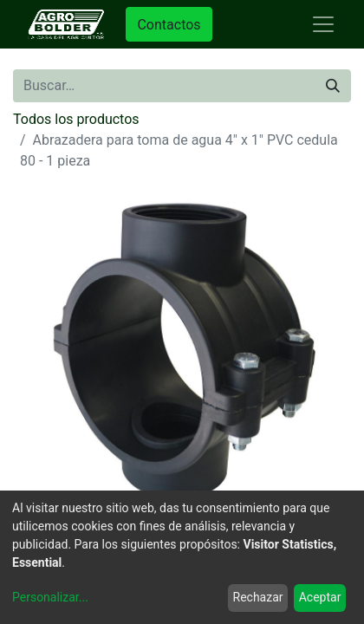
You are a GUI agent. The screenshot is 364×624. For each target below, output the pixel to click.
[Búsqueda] (333, 86)
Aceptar (320, 597)
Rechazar (258, 597)
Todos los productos (76, 119)
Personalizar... (50, 597)
